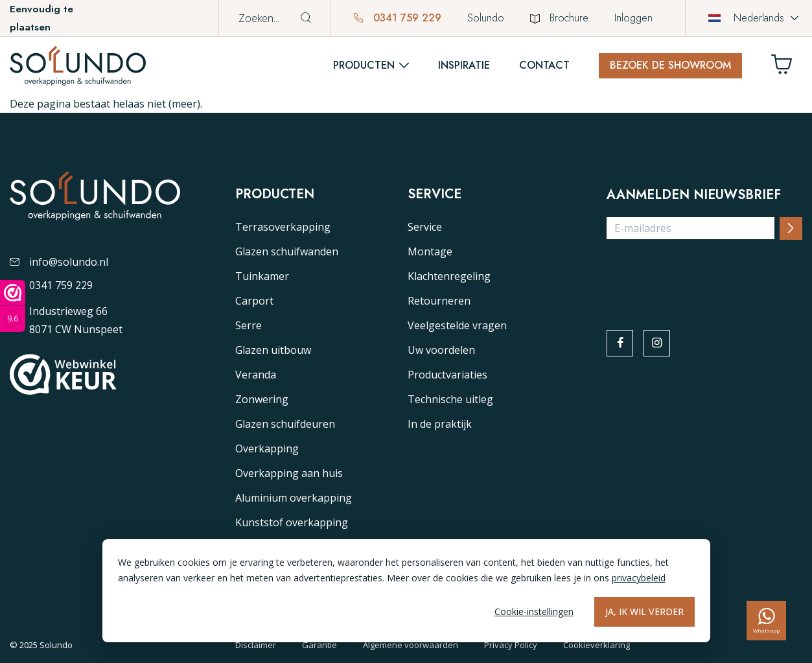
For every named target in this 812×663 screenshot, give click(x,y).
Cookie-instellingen (534, 611)
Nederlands (746, 18)
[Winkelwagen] (787, 68)
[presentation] (705, 275)
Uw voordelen (441, 350)
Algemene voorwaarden (411, 645)
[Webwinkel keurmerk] (13, 306)
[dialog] (406, 591)
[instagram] (658, 343)
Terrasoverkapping (283, 227)
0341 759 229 (397, 18)
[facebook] (620, 343)
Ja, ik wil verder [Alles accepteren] (644, 611)
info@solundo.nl (59, 262)
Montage (430, 251)
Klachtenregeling (449, 276)
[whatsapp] (766, 621)
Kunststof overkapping (292, 522)
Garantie (319, 645)
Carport (254, 301)
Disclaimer (256, 645)
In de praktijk (440, 424)
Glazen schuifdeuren (285, 424)
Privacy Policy (511, 645)
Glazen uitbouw (273, 350)
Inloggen (633, 18)
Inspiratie (464, 65)
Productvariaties (447, 375)
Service (425, 227)
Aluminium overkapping (294, 498)
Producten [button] (364, 65)
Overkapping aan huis (289, 473)
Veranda (256, 375)
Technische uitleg (450, 399)
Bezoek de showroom (670, 65)
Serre (249, 325)
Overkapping (267, 448)
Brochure (559, 18)
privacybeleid (639, 578)
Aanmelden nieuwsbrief (694, 195)
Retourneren (439, 301)
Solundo (486, 18)
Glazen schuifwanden (287, 251)
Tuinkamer (262, 276)
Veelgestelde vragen (457, 325)
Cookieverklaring (597, 645)
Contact (544, 65)
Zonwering (262, 399)
